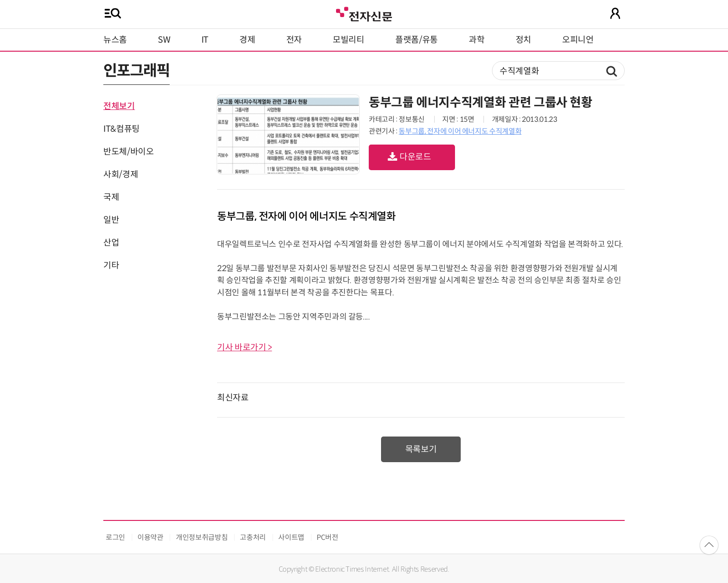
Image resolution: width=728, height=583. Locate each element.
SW (164, 40)
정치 (523, 40)
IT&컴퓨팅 (122, 129)
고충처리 (253, 537)
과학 (477, 40)
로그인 (115, 537)
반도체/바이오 (128, 152)
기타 (111, 265)
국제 (111, 197)
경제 (247, 40)
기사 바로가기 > (245, 347)
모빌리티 (349, 40)
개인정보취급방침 (202, 537)
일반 (111, 220)
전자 (294, 40)
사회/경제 (121, 174)
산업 (111, 243)
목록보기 (421, 449)
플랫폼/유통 (417, 40)
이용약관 (150, 537)
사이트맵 (291, 537)
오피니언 (578, 40)
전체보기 (119, 106)
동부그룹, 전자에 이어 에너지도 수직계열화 (460, 131)
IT (205, 40)
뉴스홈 (115, 40)
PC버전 (328, 537)
